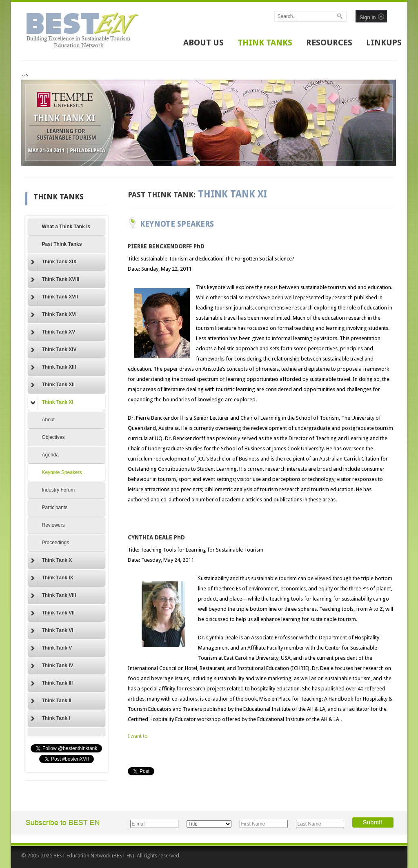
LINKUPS (384, 42)
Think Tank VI (52, 631)
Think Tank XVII (54, 297)
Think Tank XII (53, 385)
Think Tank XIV (54, 350)
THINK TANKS (265, 42)
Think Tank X (51, 561)
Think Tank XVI (54, 315)
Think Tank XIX (54, 262)
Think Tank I (50, 719)
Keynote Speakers (62, 472)
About (48, 420)
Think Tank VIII (53, 596)
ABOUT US (203, 42)
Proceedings (56, 543)
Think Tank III (52, 683)
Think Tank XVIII (55, 280)
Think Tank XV (53, 332)
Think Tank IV (52, 666)
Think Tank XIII (53, 367)
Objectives (53, 437)
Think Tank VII (53, 613)
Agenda (50, 455)
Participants (55, 507)
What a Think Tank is (66, 227)
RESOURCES (329, 42)
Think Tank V (51, 648)
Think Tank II (51, 701)
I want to (138, 736)
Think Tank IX (52, 578)
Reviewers (53, 525)
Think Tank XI (52, 403)
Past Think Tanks (62, 244)
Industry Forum (59, 490)
